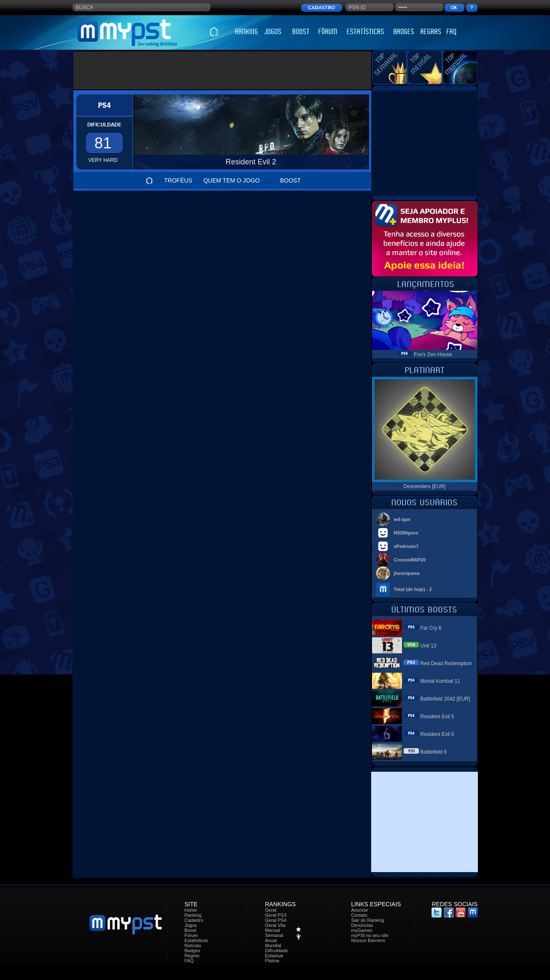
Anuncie (359, 910)
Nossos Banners (368, 940)
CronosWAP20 (410, 560)
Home (190, 910)
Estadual (274, 956)
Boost (190, 930)
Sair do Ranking (367, 920)
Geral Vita (275, 925)
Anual (271, 940)
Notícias (193, 945)
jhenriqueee (407, 573)
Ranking (193, 915)
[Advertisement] (222, 70)
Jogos (190, 925)
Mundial (273, 945)
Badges (192, 950)
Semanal (274, 935)
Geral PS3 (276, 915)
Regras (192, 956)
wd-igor (402, 519)
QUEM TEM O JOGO (232, 180)
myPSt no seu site (370, 935)
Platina (272, 961)
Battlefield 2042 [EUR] (445, 699)
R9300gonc (406, 533)
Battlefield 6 (434, 752)
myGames (361, 930)
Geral (271, 910)
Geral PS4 (276, 920)
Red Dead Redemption (446, 663)
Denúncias (362, 925)
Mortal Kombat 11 (441, 681)
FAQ (189, 961)
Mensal (272, 930)
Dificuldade (276, 950)
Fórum (191, 935)
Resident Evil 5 (437, 717)
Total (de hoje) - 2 (413, 589)
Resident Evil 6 (437, 734)
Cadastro (194, 920)
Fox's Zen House (433, 354)
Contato (359, 915)
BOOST (290, 180)
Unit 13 (429, 646)
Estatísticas (196, 940)
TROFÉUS (178, 180)
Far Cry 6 (431, 628)
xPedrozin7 (406, 546)
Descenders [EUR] (425, 486)
